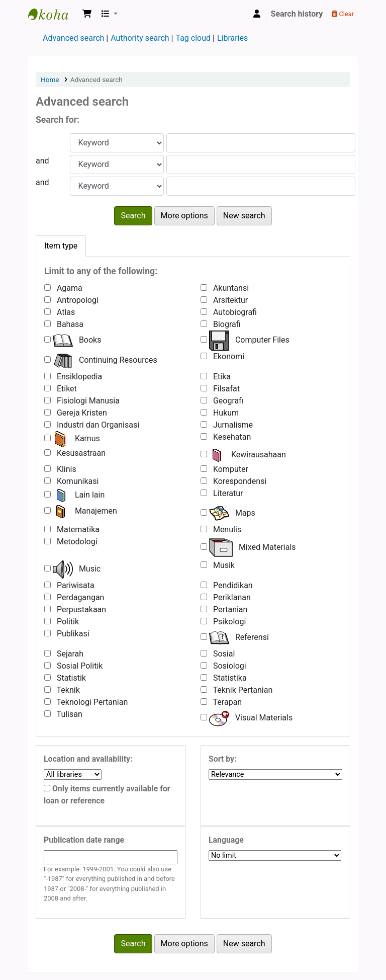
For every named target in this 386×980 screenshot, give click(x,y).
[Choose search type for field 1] (117, 143)
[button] (87, 14)
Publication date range (84, 840)
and (42, 161)
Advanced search (73, 38)
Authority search (140, 38)
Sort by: (222, 759)
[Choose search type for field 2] (117, 165)
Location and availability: (88, 759)
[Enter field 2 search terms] (261, 165)
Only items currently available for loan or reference (107, 795)
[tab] (61, 246)
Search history (297, 14)
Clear (343, 14)
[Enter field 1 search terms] (261, 143)
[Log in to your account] (257, 14)
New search (244, 216)
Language (226, 840)
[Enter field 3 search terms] (261, 186)
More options (184, 216)
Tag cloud (193, 38)
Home (50, 79)
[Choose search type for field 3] (117, 186)
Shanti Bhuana (53, 14)
